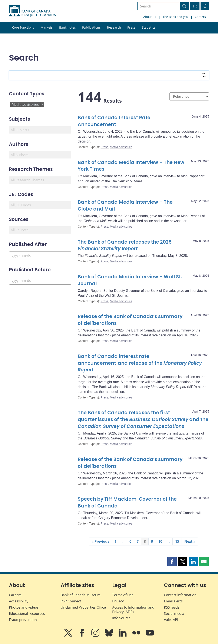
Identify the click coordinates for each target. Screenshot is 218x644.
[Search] (204, 75)
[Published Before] (40, 281)
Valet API (171, 620)
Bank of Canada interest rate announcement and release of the (140, 363)
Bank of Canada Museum (81, 595)
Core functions (23, 27)
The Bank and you (175, 17)
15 (177, 541)
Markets (47, 27)
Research (114, 27)
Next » (190, 541)
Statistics (149, 27)
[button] (172, 562)
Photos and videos (24, 607)
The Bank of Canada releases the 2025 (125, 245)
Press (131, 27)
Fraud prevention (23, 620)
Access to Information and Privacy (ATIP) (133, 610)
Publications (91, 27)
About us (150, 17)
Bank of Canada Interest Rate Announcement (114, 121)
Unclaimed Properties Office (83, 607)
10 (160, 541)
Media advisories (121, 147)
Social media (174, 613)
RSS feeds (172, 607)
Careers (200, 17)
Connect (71, 601)
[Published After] (40, 255)
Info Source (121, 618)
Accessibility (19, 601)
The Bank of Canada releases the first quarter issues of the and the (143, 419)
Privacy (118, 601)
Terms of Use (123, 595)
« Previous (100, 541)
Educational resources (27, 613)
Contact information (180, 595)
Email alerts (173, 601)
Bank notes (67, 27)
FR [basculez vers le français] (195, 6)
